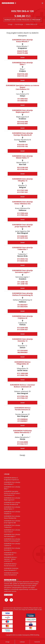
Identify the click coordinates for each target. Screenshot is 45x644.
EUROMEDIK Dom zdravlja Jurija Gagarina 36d (22, 225)
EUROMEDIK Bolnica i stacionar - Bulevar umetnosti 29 (11, 559)
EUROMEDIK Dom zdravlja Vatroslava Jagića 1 (22, 271)
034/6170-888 (22, 53)
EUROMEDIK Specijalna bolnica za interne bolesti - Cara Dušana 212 (12, 493)
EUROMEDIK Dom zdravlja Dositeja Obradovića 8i (22, 134)
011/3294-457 (22, 329)
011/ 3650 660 (22, 373)
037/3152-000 (22, 122)
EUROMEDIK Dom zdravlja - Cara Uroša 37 (12, 531)
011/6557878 (22, 307)
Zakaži (22, 57)
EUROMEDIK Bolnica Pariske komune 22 (22, 409)
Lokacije (22, 642)
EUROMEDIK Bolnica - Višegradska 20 (11, 554)
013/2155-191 (22, 144)
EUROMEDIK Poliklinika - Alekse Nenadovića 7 (11, 569)
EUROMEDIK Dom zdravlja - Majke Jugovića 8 (12, 499)
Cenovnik (37, 642)
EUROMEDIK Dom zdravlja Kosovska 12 (22, 340)
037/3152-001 (22, 123)
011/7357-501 (22, 192)
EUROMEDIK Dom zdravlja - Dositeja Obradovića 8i (12, 503)
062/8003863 (22, 352)
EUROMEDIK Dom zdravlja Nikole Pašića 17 (22, 157)
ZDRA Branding (35, 635)
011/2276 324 (22, 238)
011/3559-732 (22, 259)
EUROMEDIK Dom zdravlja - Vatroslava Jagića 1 (12, 535)
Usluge (7, 642)
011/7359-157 (22, 398)
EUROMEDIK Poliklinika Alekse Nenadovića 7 (22, 431)
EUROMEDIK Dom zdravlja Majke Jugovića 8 (22, 111)
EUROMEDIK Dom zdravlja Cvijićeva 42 (22, 317)
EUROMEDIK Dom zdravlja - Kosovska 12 (12, 549)
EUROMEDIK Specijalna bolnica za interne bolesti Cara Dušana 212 (22, 87)
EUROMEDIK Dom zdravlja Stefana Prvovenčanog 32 (22, 294)
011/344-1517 (22, 444)
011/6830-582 (22, 261)
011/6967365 (22, 101)
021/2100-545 (22, 169)
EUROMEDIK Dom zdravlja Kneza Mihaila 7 (22, 41)
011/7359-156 (22, 396)
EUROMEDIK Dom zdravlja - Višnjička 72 (12, 513)
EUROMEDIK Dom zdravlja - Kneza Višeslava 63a (12, 517)
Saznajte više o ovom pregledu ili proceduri (22, 20)
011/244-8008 (22, 442)
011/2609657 (22, 421)
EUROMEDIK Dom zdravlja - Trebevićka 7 (12, 526)
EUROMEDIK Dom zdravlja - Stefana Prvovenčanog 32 (12, 540)
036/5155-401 (22, 76)
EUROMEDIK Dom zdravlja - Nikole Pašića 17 (12, 508)
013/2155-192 (22, 146)
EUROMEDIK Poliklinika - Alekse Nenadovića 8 (11, 574)
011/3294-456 (22, 328)
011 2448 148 (23, 282)
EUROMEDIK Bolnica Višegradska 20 (22, 363)
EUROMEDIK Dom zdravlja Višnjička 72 (22, 180)
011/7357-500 (22, 190)
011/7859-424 (22, 213)
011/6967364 (22, 99)
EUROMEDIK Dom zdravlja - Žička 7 (12, 488)
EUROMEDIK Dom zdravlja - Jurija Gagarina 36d (12, 522)
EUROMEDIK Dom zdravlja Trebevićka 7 (22, 248)
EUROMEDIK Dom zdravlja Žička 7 (22, 63)
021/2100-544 (22, 167)
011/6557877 (22, 305)
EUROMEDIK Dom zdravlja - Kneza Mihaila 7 (12, 483)
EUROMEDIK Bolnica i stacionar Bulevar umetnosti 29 (23, 386)
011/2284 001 (22, 236)
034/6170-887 (22, 51)
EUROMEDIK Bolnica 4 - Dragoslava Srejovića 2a (11, 479)
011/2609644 (22, 419)
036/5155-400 (22, 74)
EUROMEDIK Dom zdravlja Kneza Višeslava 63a (22, 203)
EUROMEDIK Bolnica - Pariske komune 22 (11, 565)
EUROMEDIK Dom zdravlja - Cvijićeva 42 (12, 545)
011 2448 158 (23, 284)
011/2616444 (22, 350)
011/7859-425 (22, 215)
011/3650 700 (22, 375)
